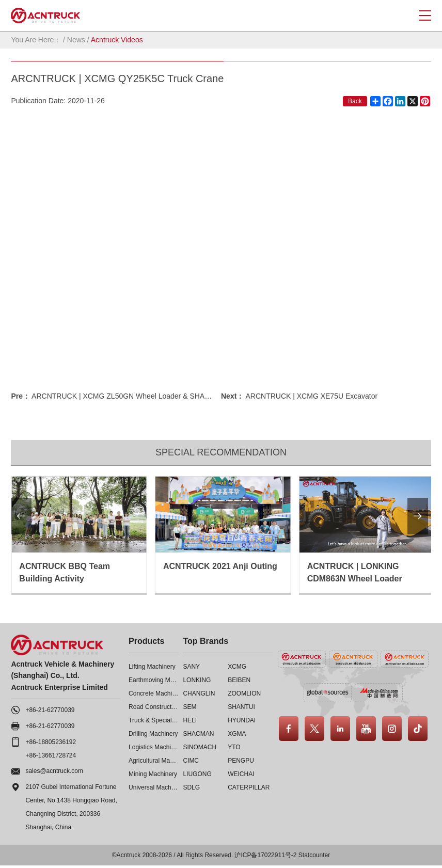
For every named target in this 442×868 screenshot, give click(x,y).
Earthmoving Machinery (161, 680)
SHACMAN (198, 734)
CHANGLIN (199, 693)
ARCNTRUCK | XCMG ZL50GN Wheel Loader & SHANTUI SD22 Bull (144, 396)
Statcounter (314, 855)
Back (355, 101)
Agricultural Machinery (159, 761)
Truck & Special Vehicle (161, 720)
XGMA (237, 734)
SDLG (191, 787)
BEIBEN (239, 680)
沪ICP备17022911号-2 (265, 855)
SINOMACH (200, 747)
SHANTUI (241, 707)
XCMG (237, 667)
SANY (191, 667)
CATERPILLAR (249, 787)
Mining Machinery (153, 774)
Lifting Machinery (152, 667)
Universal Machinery (157, 787)
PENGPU (241, 761)
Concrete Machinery (156, 693)
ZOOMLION (244, 693)
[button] (21, 516)
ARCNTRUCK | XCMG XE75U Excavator (311, 396)
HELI (190, 720)
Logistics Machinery (156, 747)
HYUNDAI (242, 720)
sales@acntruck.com (54, 771)
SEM (190, 707)
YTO (234, 747)
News (76, 40)
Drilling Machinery (153, 734)
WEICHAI (241, 774)
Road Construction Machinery (169, 707)
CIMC (191, 761)
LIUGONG (197, 774)
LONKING (197, 680)
